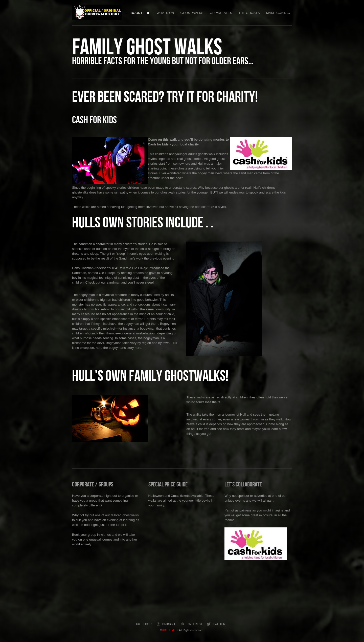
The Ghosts (249, 13)
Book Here (140, 13)
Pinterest (191, 624)
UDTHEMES (170, 630)
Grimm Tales (221, 13)
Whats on (165, 13)
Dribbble (166, 624)
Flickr (143, 624)
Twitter (216, 624)
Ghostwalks (192, 13)
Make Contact (279, 13)
